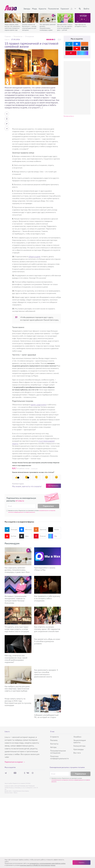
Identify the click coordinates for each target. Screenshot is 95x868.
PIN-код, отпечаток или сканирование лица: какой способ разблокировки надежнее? (16, 659)
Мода (34, 9)
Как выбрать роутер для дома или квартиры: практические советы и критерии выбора (17, 689)
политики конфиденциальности (16, 512)
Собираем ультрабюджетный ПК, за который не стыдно (46, 716)
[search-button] (80, 9)
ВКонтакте (26, 530)
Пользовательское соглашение (58, 752)
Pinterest (40, 536)
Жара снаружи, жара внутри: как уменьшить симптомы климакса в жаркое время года (12, 27)
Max (53, 536)
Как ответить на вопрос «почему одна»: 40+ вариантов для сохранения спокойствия (47, 629)
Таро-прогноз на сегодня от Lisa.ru (81, 25)
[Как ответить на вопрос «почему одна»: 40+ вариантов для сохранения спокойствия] (48, 616)
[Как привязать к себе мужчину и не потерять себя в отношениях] (48, 585)
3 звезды (51, 39)
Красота (42, 9)
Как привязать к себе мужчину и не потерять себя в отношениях (47, 598)
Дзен (24, 536)
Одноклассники (40, 530)
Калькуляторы (79, 746)
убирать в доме (34, 257)
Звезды (27, 9)
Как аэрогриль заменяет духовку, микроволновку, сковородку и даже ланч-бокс (48, 27)
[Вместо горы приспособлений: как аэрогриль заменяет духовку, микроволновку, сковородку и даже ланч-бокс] (18, 556)
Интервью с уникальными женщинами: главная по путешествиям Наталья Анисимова (16, 600)
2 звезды (49, 39)
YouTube (10, 536)
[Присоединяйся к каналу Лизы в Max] (48, 556)
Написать (55, 486)
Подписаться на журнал (14, 762)
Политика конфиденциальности (59, 757)
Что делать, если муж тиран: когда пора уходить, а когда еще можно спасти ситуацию (17, 629)
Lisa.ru (7, 39)
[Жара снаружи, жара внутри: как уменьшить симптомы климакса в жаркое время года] (13, 18)
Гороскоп (65, 9)
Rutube (54, 530)
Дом (73, 9)
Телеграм (11, 530)
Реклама (54, 740)
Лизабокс (77, 737)
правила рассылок (30, 512)
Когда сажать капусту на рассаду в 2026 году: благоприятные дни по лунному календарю (18, 702)
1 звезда (47, 39)
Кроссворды (79, 749)
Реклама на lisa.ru (69, 116)
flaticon (16, 793)
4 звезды (53, 39)
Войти (86, 9)
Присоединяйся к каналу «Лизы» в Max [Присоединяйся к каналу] (45, 569)
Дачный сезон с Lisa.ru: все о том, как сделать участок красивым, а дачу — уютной (65, 27)
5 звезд (55, 39)
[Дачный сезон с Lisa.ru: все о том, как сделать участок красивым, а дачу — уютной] (65, 18)
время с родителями (39, 405)
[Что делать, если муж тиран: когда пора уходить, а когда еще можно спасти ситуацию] (18, 616)
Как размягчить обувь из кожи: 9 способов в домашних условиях (47, 641)
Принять (82, 862)
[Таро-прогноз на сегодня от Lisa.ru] (83, 18)
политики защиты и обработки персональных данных (38, 865)
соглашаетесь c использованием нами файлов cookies (47, 863)
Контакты (54, 744)
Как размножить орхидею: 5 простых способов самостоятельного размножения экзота (46, 673)
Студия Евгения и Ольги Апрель (21, 791)
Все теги (77, 753)
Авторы (53, 747)
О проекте (54, 737)
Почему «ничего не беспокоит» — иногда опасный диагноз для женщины (29, 27)
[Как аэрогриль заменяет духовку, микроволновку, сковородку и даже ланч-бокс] (48, 18)
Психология (53, 9)
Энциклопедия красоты (80, 741)
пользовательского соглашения (47, 510)
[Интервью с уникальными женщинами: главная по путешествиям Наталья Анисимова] (18, 585)
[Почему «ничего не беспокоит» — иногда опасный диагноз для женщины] (30, 18)
